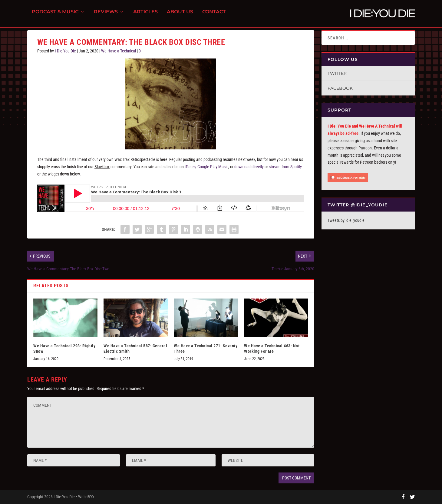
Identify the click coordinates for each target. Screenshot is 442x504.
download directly (249, 167)
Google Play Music (213, 167)
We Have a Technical (119, 51)
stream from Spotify (285, 167)
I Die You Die (65, 51)
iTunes (190, 167)
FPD (91, 497)
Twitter (337, 73)
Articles (145, 15)
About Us (180, 15)
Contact (214, 15)
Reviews (106, 15)
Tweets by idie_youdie (346, 220)
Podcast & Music (55, 15)
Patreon (365, 148)
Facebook (340, 88)
